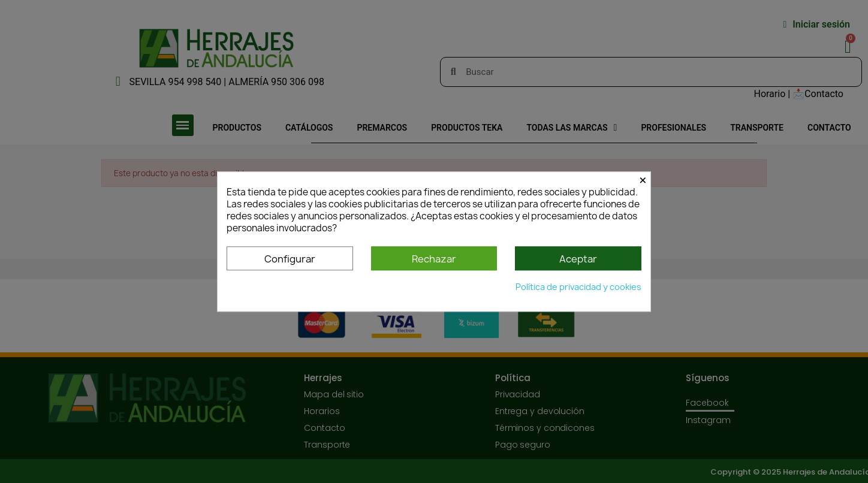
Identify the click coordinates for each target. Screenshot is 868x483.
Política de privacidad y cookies (578, 287)
